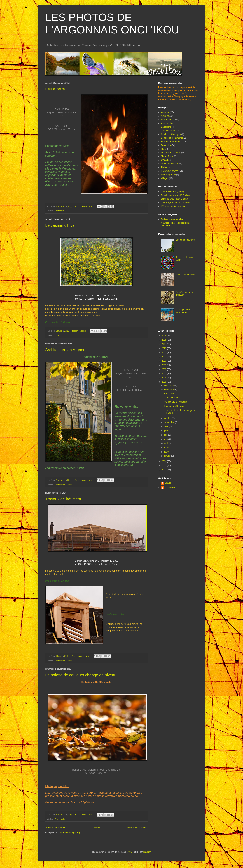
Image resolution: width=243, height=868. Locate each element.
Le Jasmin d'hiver (61, 225)
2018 (164, 369)
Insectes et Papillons (171, 153)
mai (166, 439)
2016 (164, 378)
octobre (168, 418)
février (168, 452)
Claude (168, 483)
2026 (164, 336)
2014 (164, 461)
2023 (164, 348)
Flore (57, 335)
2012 (164, 470)
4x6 (130, 852)
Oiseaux (165, 160)
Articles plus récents (56, 828)
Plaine (164, 167)
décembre (169, 386)
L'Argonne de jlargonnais (173, 206)
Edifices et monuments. (172, 142)
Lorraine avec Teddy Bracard (175, 199)
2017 (164, 374)
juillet (167, 431)
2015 (164, 382)
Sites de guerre (168, 175)
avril (166, 443)
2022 (164, 353)
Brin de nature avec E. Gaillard (176, 195)
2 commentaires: (79, 331)
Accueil (96, 828)
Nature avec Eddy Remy (173, 191)
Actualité (165, 112)
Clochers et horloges (171, 134)
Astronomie (166, 123)
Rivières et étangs (170, 171)
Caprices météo (169, 131)
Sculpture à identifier (185, 275)
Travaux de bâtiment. (64, 499)
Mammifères (167, 156)
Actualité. (165, 116)
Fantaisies (59, 211)
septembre (170, 422)
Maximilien (170, 488)
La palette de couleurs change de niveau (81, 675)
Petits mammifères (170, 164)
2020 (164, 361)
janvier (168, 456)
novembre (169, 390)
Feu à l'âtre (55, 89)
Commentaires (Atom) (69, 833)
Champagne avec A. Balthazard (176, 202)
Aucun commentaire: (84, 206)
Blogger (147, 852)
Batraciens (166, 127)
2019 (164, 365)
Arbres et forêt (61, 819)
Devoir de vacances (185, 240)
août (167, 427)
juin (166, 435)
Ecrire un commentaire (172, 219)
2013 (164, 465)
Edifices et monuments (65, 485)
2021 (164, 357)
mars (167, 448)
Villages (165, 178)
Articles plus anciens (137, 828)
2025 (164, 340)
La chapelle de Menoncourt (183, 311)
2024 (164, 344)
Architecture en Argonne (66, 350)
